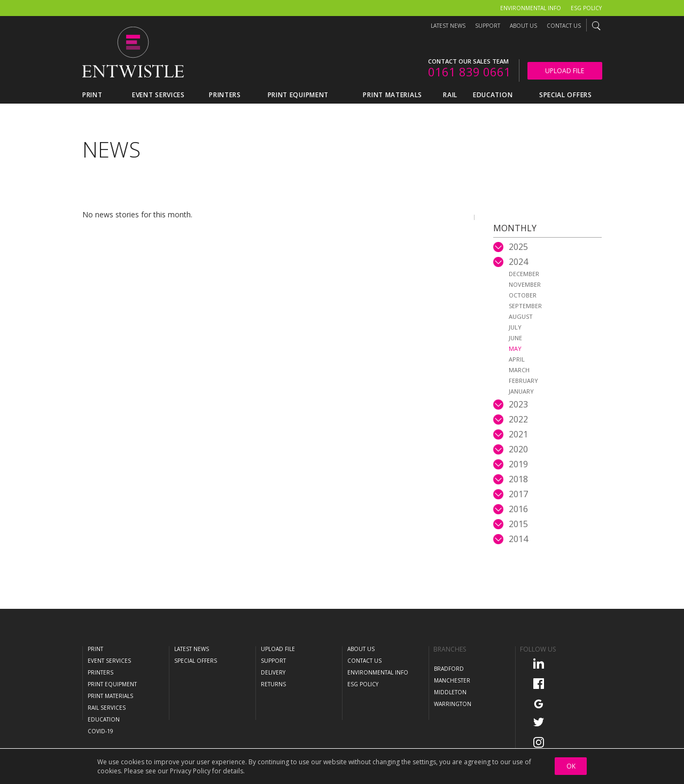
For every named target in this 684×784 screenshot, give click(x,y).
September (525, 306)
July (515, 327)
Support (488, 26)
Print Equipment (112, 684)
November (525, 284)
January (521, 391)
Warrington (453, 704)
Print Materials (110, 696)
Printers (100, 672)
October (523, 295)
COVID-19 (100, 731)
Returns (273, 684)
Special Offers (196, 661)
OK (571, 766)
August (521, 316)
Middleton (450, 692)
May (515, 348)
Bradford (449, 669)
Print (95, 649)
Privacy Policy (190, 771)
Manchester (452, 680)
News (111, 149)
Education (104, 719)
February (523, 381)
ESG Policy (586, 8)
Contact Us (564, 26)
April (517, 359)
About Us (523, 26)
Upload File (565, 71)
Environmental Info (531, 8)
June (515, 338)
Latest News (448, 26)
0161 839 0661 (469, 72)
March (519, 370)
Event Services (109, 661)
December (524, 274)
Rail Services (107, 708)
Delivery (273, 672)
